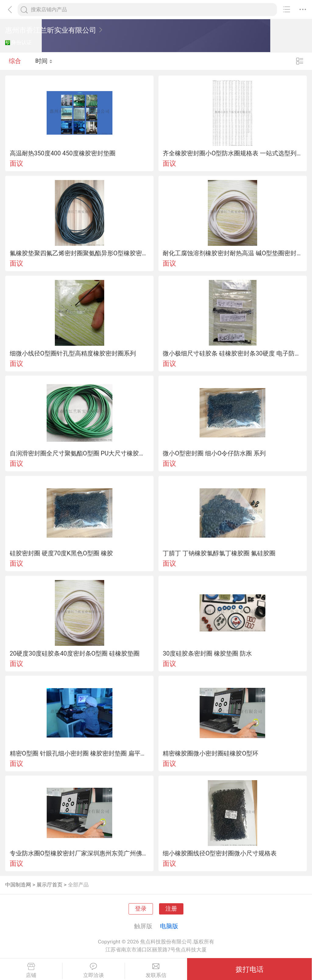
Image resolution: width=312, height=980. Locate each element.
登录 (141, 909)
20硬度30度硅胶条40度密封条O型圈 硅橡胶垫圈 (75, 653)
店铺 (31, 971)
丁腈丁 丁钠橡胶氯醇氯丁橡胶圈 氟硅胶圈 (219, 553)
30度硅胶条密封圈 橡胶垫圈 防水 (207, 653)
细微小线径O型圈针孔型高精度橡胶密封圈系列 (73, 353)
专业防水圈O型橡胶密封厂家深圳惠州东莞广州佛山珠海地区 (80, 853)
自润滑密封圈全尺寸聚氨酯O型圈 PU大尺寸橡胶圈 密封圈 (80, 453)
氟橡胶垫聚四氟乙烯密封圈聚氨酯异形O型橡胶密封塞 (80, 253)
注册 (171, 909)
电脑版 (169, 926)
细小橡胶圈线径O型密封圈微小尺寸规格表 (220, 853)
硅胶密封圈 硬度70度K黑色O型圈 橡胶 (61, 553)
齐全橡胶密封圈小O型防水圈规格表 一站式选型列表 (232, 153)
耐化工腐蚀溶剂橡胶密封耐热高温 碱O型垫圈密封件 (232, 253)
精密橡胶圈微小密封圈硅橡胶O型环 (211, 753)
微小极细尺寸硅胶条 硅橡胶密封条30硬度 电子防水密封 (232, 353)
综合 (15, 61)
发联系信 (156, 971)
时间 (44, 61)
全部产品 (78, 885)
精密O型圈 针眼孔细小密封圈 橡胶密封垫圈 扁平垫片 (80, 753)
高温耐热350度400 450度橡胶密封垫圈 (63, 153)
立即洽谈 (94, 971)
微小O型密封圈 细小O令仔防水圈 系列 (214, 453)
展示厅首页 (50, 885)
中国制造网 (18, 885)
